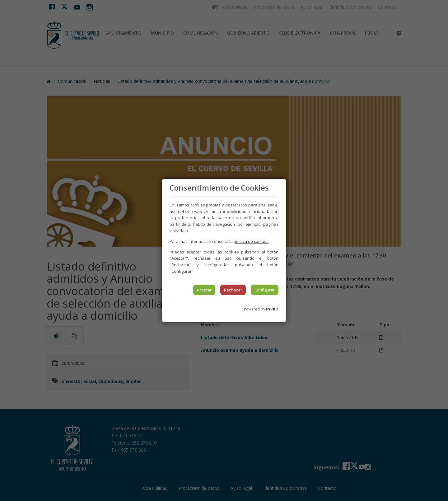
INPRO (272, 309)
